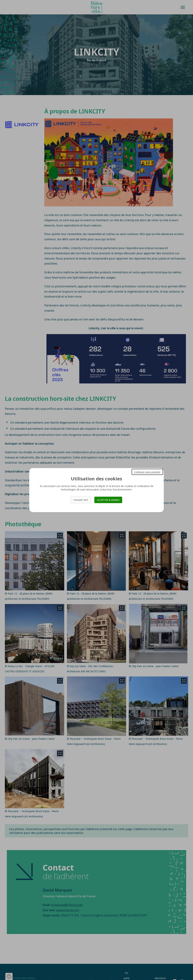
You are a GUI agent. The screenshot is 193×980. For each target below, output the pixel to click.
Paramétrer (81, 500)
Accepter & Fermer (108, 500)
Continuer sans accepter (147, 472)
